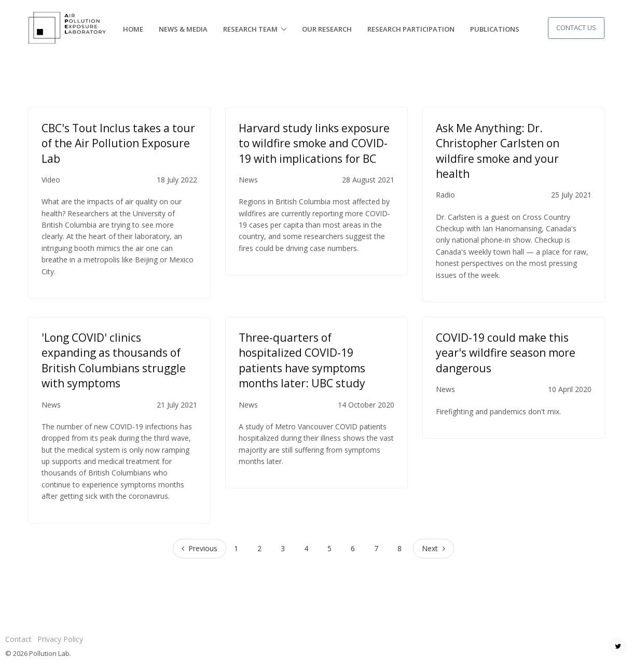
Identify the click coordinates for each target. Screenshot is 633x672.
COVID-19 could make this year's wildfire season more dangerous (506, 353)
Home (133, 29)
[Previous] (200, 549)
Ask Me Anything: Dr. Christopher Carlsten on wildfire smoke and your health (498, 151)
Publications (495, 29)
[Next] (434, 549)
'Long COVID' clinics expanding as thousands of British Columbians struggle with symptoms (114, 360)
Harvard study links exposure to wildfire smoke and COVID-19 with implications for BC (314, 143)
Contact (18, 639)
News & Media (183, 29)
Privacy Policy (60, 639)
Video (51, 180)
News (248, 180)
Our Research (327, 29)
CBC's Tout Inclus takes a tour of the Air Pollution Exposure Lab (118, 143)
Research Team (250, 29)
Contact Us (576, 27)
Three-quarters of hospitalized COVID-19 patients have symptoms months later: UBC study (302, 360)
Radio (445, 195)
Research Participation (411, 29)
